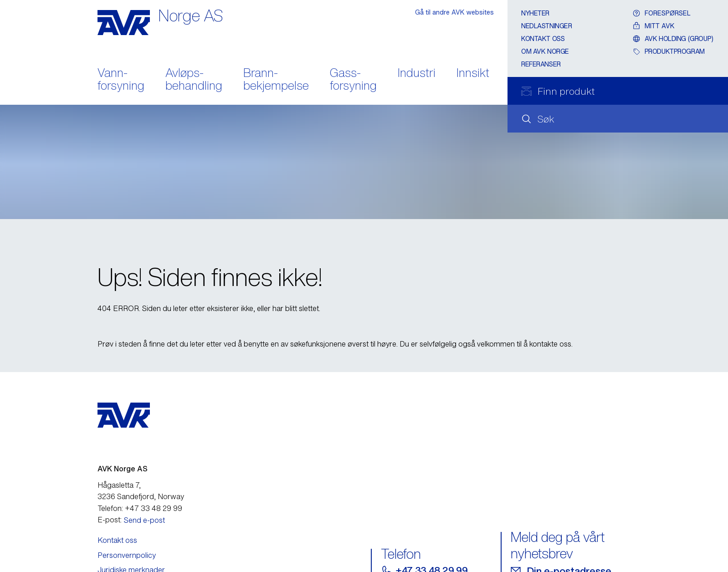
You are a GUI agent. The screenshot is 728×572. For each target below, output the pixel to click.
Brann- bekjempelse (276, 80)
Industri (417, 74)
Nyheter (535, 13)
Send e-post (144, 520)
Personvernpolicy (127, 555)
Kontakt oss (543, 38)
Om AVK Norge (545, 51)
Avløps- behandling (194, 80)
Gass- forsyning (353, 80)
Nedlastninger (547, 26)
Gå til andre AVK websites (454, 12)
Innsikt (473, 74)
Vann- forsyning (121, 80)
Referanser (541, 64)
